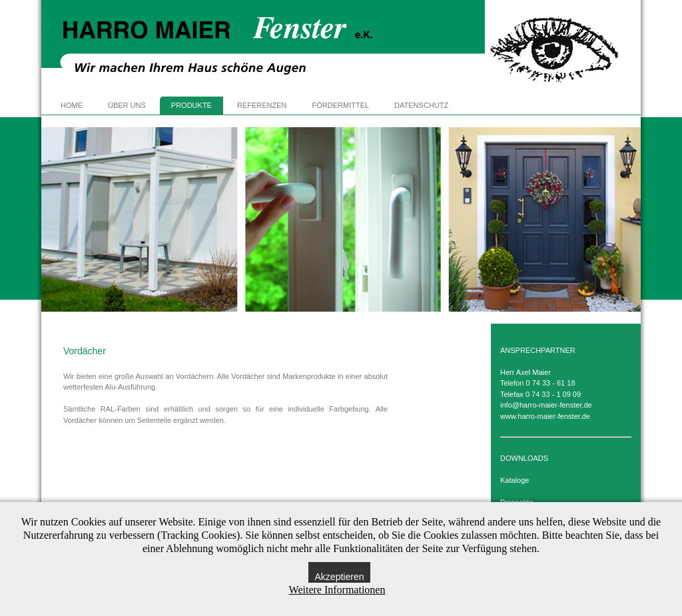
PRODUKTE (191, 105)
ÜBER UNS (127, 105)
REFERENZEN (262, 105)
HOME (72, 105)
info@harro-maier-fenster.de (546, 405)
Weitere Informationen (337, 590)
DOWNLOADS (524, 458)
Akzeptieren (340, 577)
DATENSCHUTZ (421, 105)
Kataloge (514, 480)
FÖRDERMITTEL (341, 105)
